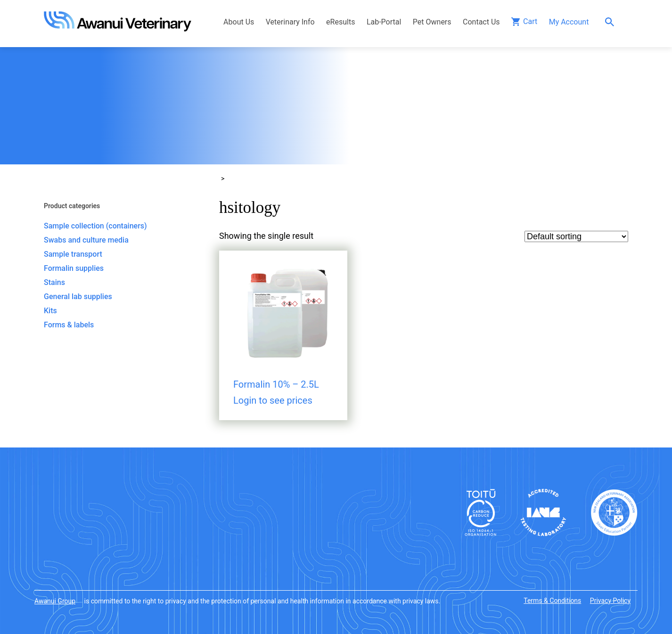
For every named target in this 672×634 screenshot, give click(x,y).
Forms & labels (69, 325)
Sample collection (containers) (95, 226)
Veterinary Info (290, 22)
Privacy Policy (610, 601)
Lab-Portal (384, 22)
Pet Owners (432, 22)
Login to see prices (273, 400)
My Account (569, 22)
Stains (54, 282)
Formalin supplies (74, 268)
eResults (340, 22)
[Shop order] (576, 236)
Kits (50, 311)
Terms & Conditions (552, 601)
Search (612, 22)
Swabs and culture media (86, 240)
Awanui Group (55, 601)
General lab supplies (78, 297)
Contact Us (481, 22)
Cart (530, 21)
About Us (239, 22)
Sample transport (73, 254)
